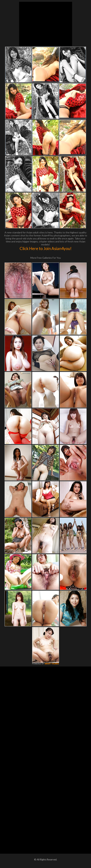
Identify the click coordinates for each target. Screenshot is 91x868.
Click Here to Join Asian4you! (46, 248)
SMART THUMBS (52, 664)
